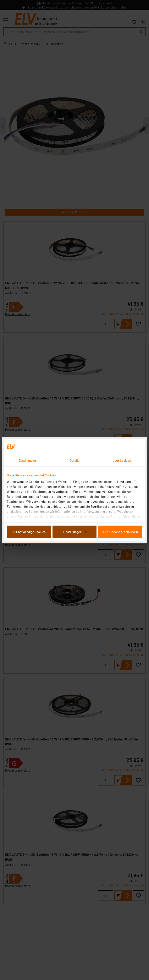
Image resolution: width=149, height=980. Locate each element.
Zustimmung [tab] (27, 460)
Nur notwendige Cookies (29, 532)
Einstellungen (75, 532)
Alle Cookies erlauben (120, 532)
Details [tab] (75, 460)
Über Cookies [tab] (122, 460)
